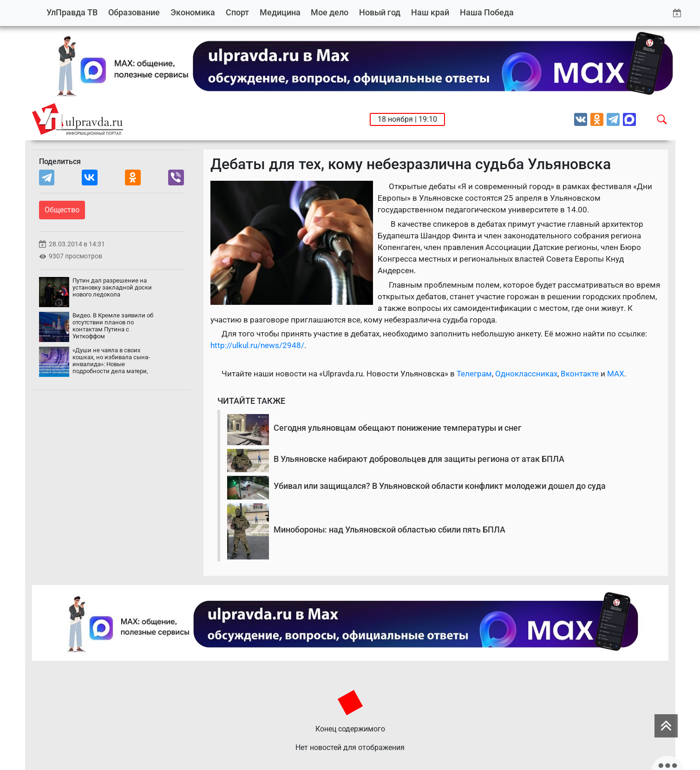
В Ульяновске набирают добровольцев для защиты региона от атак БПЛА (419, 459)
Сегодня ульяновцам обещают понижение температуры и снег (398, 428)
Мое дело (330, 12)
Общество (62, 210)
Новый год (380, 12)
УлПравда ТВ (72, 12)
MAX (616, 374)
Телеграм (474, 374)
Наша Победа (487, 12)
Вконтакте (580, 374)
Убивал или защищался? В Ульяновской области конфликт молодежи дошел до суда (440, 486)
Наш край (430, 12)
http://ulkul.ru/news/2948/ (257, 345)
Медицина (280, 12)
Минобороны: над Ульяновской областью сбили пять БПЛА (389, 530)
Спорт (237, 12)
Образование (134, 12)
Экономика (193, 12)
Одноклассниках (526, 374)
